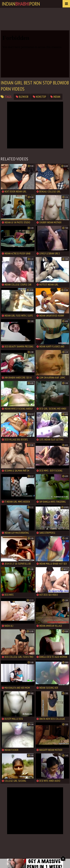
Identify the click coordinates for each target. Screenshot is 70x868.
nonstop (39, 97)
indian (55, 97)
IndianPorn (21, 4)
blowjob (22, 97)
